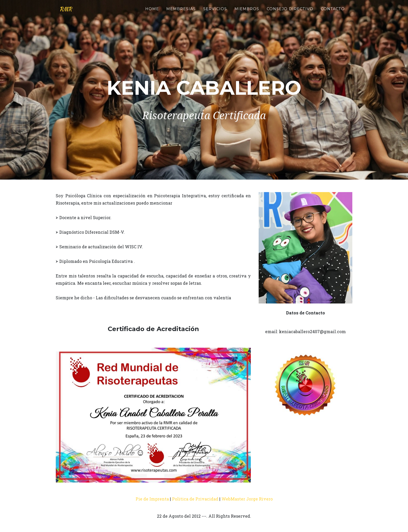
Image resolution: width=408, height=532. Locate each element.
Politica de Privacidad (195, 499)
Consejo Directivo (290, 13)
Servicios (215, 13)
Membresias (181, 13)
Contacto (333, 13)
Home (152, 13)
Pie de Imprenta (152, 499)
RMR (68, 14)
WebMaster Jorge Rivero (247, 499)
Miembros (247, 13)
